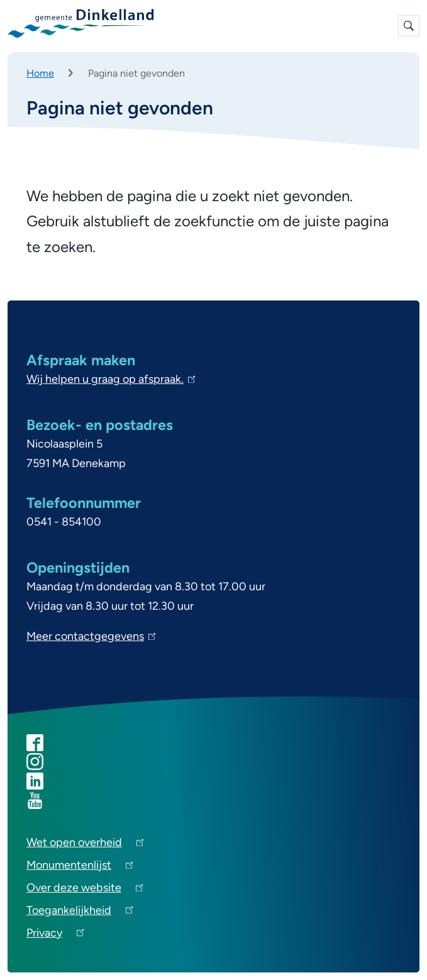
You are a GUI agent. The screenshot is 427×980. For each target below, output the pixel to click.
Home (40, 73)
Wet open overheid (85, 845)
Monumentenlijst (80, 867)
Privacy (55, 935)
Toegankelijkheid (80, 912)
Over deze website (85, 890)
